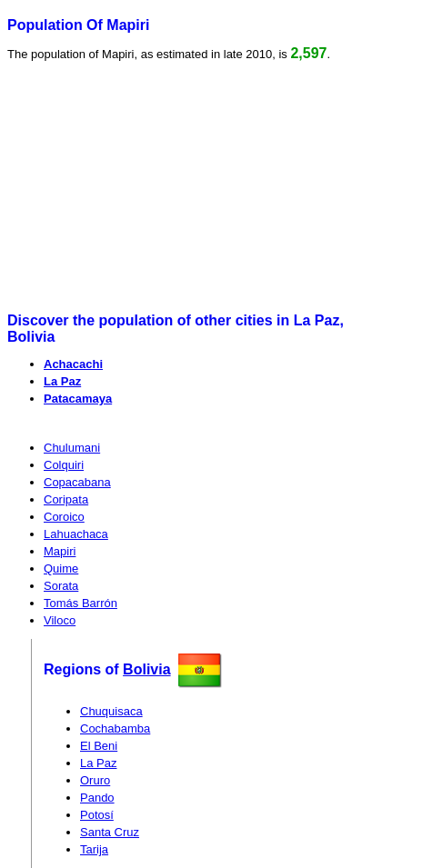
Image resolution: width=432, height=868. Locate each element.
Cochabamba (115, 728)
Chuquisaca (111, 711)
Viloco (60, 620)
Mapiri (60, 551)
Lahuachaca (76, 534)
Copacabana (77, 482)
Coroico (64, 517)
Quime (61, 569)
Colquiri (64, 465)
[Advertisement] (147, 187)
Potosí (97, 815)
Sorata (61, 586)
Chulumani (72, 448)
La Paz (62, 381)
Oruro (95, 780)
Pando (97, 798)
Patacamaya (78, 399)
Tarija (94, 849)
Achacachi (73, 364)
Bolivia (146, 669)
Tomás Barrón (80, 603)
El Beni (99, 746)
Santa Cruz (110, 832)
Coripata (66, 499)
